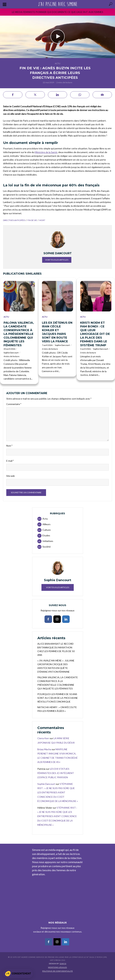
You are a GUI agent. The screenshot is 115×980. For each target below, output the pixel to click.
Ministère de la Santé (46, 152)
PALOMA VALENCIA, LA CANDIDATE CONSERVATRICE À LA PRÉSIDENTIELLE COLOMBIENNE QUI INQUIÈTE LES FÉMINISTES (19, 334)
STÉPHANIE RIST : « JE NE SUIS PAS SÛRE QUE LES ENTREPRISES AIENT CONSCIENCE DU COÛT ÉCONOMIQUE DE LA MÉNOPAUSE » (58, 792)
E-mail (10, 461)
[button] (18, 974)
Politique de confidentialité (58, 971)
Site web (11, 476)
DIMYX (63, 964)
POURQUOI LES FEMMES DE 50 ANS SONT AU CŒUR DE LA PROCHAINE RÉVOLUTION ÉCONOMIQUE (58, 698)
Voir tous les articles (57, 260)
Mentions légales (57, 967)
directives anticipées (14, 220)
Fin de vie (32, 220)
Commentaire (14, 404)
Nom (9, 446)
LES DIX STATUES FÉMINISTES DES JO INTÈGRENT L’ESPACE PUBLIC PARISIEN (56, 773)
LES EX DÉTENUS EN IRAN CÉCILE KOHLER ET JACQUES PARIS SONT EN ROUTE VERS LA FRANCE (57, 332)
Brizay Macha (44, 749)
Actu (58, 63)
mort (42, 220)
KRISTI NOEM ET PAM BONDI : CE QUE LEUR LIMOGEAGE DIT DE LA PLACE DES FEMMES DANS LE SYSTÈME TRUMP (95, 334)
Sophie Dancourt (11, 353)
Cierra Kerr (43, 738)
